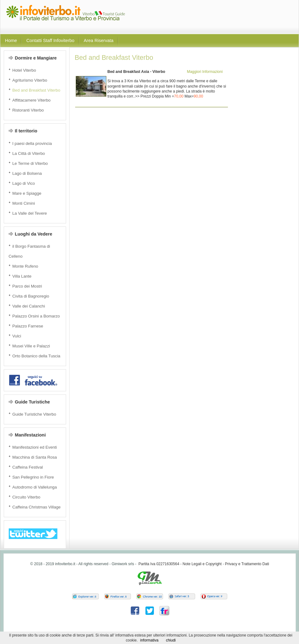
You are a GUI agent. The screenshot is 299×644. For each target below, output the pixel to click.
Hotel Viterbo (24, 70)
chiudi (171, 640)
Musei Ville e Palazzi (31, 346)
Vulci (17, 336)
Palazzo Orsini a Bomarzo (36, 316)
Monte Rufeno (25, 266)
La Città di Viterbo (29, 153)
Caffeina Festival (28, 467)
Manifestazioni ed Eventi (35, 447)
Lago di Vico (24, 183)
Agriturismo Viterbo (30, 80)
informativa (149, 640)
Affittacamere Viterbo (32, 100)
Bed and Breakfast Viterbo (36, 90)
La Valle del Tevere (30, 213)
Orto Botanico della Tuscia (36, 356)
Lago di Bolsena (27, 173)
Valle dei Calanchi (29, 306)
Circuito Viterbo (27, 497)
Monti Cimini (24, 203)
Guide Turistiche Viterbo (34, 414)
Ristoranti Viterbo (28, 110)
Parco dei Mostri (27, 286)
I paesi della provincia (32, 143)
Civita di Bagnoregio (31, 296)
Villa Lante (22, 276)
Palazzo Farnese (28, 326)
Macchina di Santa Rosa (35, 457)
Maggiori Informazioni (205, 72)
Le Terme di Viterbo (30, 163)
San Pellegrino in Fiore (33, 477)
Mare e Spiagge (27, 193)
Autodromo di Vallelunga (35, 487)
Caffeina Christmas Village (37, 507)
